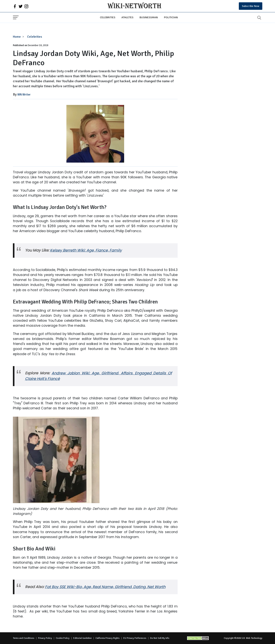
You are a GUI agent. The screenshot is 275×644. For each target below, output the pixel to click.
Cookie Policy (63, 638)
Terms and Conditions (24, 638)
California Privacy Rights (107, 638)
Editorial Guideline (82, 638)
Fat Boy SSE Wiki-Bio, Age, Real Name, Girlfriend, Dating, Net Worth (105, 587)
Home (17, 37)
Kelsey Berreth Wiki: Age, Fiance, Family (86, 250)
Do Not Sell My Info (160, 638)
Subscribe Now (251, 6)
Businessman (149, 17)
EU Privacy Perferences (135, 638)
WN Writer (24, 95)
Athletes (127, 17)
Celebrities (108, 17)
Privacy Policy (45, 638)
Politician (171, 17)
